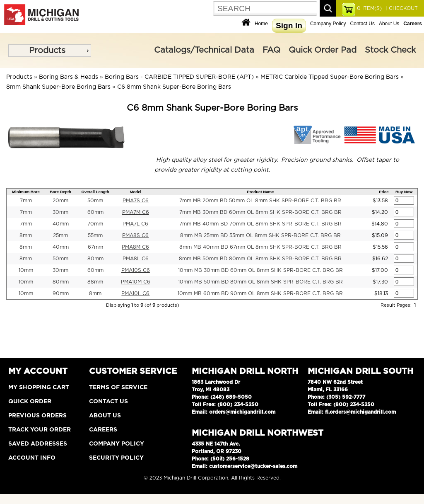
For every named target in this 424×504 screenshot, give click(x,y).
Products (47, 51)
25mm (60, 235)
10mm (26, 270)
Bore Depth (60, 192)
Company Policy (328, 24)
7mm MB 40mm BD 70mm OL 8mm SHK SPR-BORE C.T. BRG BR (260, 224)
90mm (61, 293)
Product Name (260, 192)
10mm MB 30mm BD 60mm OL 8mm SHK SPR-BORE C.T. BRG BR (260, 270)
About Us (389, 24)
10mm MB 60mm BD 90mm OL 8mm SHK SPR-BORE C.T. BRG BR (260, 293)
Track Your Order (40, 430)
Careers (103, 430)
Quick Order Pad (323, 50)
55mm (95, 235)
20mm (60, 201)
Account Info (32, 458)
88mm (95, 282)
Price (384, 192)
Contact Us (363, 24)
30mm (60, 212)
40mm (61, 224)
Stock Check (390, 50)
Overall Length (95, 192)
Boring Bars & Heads (69, 77)
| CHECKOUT (401, 8)
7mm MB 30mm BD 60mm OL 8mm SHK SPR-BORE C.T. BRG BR (260, 212)
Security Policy (116, 458)
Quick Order (30, 402)
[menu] (50, 51)
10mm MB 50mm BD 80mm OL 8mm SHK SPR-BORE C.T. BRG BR (260, 282)
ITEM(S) (369, 8)
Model (136, 192)
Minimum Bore (26, 192)
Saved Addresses (38, 444)
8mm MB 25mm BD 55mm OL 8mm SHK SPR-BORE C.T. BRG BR (260, 235)
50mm (95, 201)
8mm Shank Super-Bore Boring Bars (58, 87)
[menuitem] (50, 51)
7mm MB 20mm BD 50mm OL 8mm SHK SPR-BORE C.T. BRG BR (260, 201)
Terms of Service (118, 388)
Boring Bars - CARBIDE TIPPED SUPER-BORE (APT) (179, 77)
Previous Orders (37, 416)
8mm (26, 235)
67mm (95, 247)
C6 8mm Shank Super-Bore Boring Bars (174, 87)
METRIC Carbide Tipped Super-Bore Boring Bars (330, 77)
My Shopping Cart (39, 388)
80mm (95, 259)
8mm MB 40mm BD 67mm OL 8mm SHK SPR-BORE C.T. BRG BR (260, 247)
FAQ (271, 50)
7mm (26, 201)
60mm (95, 212)
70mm (95, 224)
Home (261, 24)
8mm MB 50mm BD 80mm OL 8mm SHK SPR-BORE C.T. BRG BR (260, 259)
